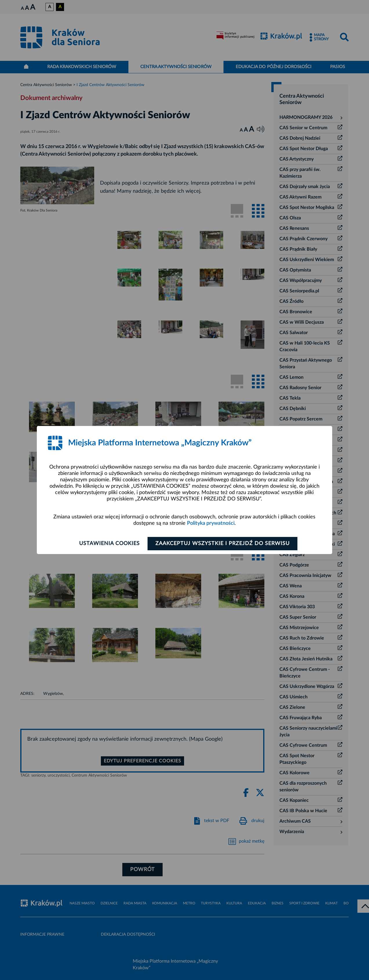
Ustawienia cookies (109, 544)
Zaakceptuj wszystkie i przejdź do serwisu (222, 544)
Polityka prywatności (211, 523)
